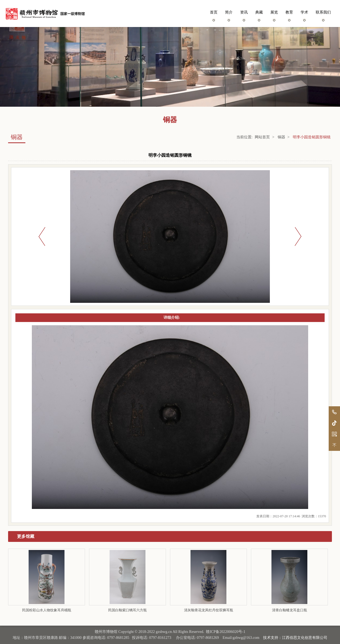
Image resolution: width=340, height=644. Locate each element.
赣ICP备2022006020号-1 (225, 632)
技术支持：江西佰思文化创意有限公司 (295, 638)
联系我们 (323, 15)
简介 (229, 15)
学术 (304, 15)
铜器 (281, 137)
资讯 (244, 15)
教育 (289, 15)
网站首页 (262, 137)
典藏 (259, 15)
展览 (274, 15)
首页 (214, 15)
